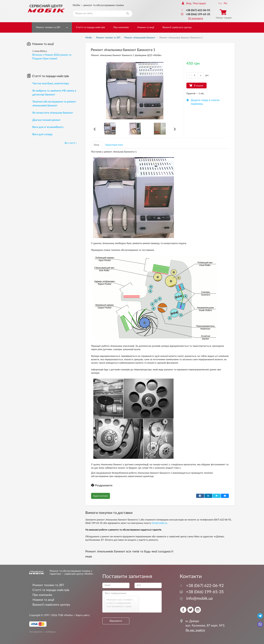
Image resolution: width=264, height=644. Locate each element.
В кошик (199, 86)
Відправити (116, 621)
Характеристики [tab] (114, 145)
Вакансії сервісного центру (177, 27)
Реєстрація (200, 3)
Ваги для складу (42, 134)
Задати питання (101, 496)
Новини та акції (146, 27)
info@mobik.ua (159, 523)
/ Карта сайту (81, 615)
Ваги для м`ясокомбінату (48, 127)
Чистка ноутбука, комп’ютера (51, 83)
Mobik (89, 557)
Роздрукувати (102, 485)
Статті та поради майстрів (90, 27)
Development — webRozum (43, 632)
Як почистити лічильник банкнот (53, 113)
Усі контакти (195, 18)
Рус (226, 3)
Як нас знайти (195, 630)
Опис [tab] (97, 145)
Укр (220, 3)
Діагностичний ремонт (46, 120)
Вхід (186, 3)
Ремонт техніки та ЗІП (48, 27)
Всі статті (71, 143)
